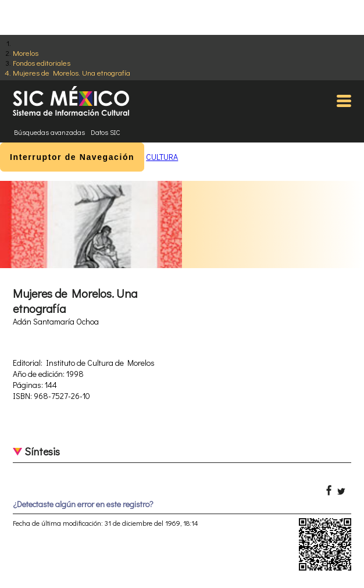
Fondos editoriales (42, 63)
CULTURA (162, 157)
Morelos (26, 53)
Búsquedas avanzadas (49, 132)
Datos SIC (106, 132)
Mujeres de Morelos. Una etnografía (72, 72)
